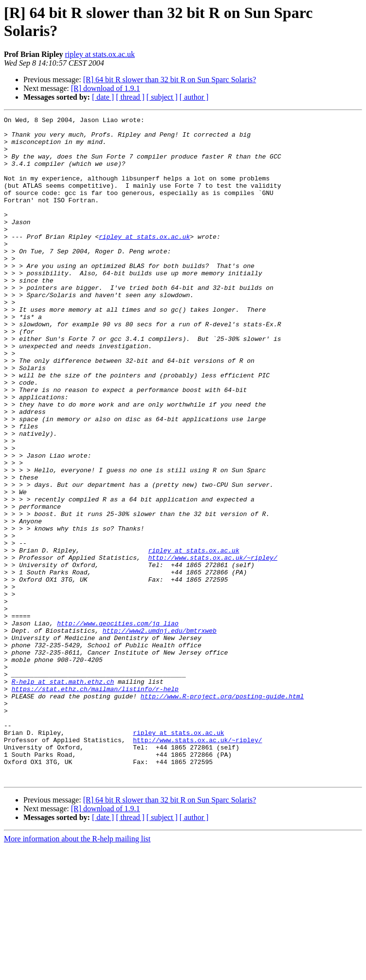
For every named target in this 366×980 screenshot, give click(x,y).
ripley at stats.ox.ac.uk (100, 54)
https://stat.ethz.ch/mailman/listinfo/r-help (95, 804)
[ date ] (103, 97)
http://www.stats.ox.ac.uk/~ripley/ (212, 646)
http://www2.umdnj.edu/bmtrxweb (160, 734)
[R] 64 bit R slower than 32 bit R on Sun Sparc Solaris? (170, 80)
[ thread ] (130, 97)
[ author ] (194, 97)
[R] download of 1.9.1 (106, 88)
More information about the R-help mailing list (77, 971)
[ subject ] (162, 97)
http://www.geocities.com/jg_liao (118, 725)
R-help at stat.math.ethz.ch (63, 795)
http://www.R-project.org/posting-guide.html (222, 813)
